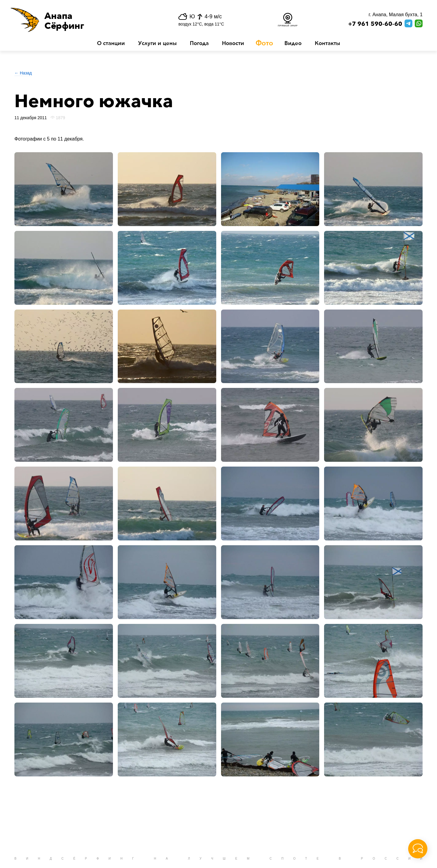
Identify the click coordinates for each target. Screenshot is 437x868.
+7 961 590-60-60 (375, 24)
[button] (80, 20)
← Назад (23, 73)
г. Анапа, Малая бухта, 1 (396, 15)
